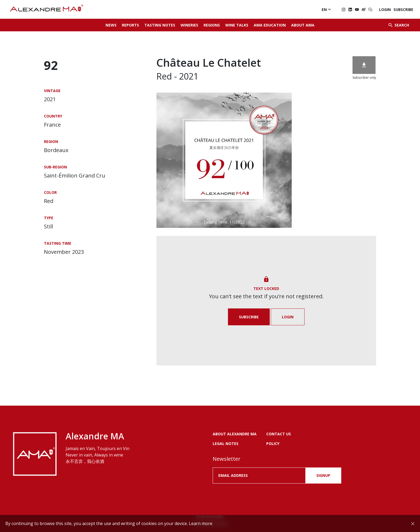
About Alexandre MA (235, 434)
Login (385, 10)
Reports (130, 25)
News (111, 25)
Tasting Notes (160, 25)
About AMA (303, 25)
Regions (212, 25)
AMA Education (270, 25)
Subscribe (403, 10)
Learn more (201, 523)
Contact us (279, 434)
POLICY (273, 444)
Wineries (189, 25)
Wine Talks (237, 25)
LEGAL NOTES (226, 444)
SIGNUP (323, 475)
